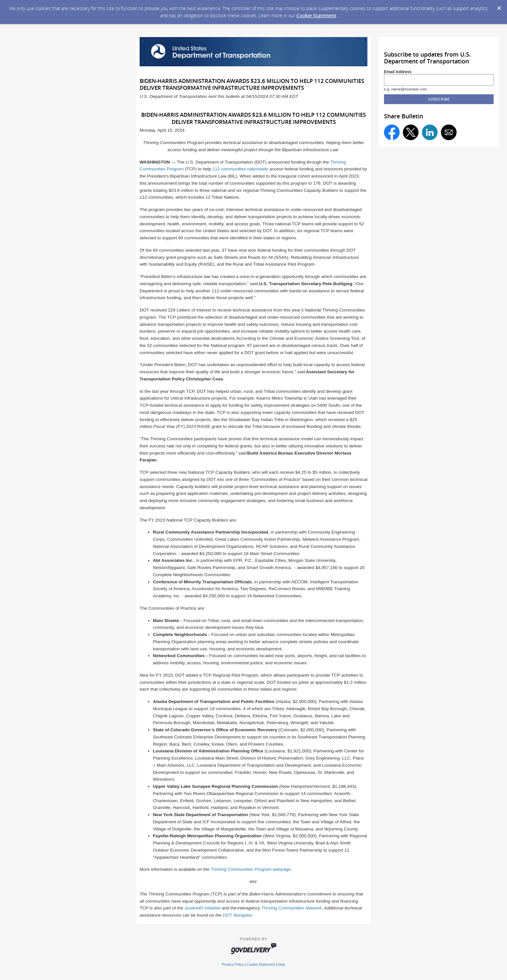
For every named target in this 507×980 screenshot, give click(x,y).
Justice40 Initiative (203, 908)
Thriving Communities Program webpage (251, 869)
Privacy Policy (233, 964)
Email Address (398, 72)
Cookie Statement (316, 15)
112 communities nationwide (240, 169)
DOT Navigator (237, 915)
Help (281, 964)
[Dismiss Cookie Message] (499, 6)
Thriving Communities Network (291, 908)
